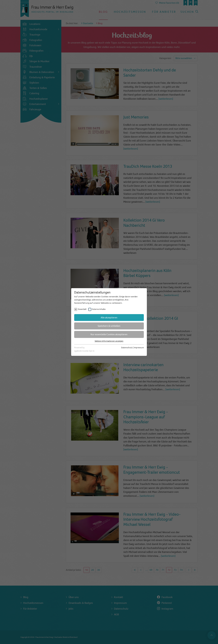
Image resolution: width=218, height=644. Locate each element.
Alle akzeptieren (109, 318)
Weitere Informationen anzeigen (109, 341)
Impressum (139, 348)
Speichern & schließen (109, 326)
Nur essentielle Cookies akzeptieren (109, 334)
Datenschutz (127, 348)
